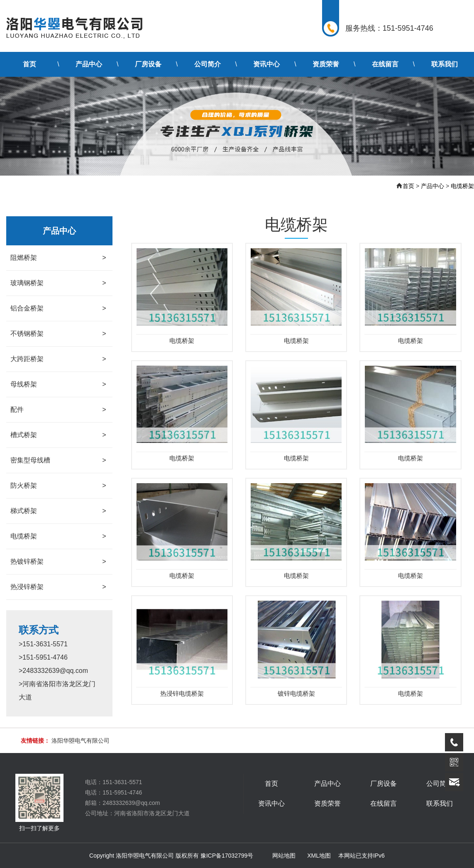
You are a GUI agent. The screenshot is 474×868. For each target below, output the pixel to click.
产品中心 (89, 64)
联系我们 (445, 64)
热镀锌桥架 (58, 562)
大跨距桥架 (58, 359)
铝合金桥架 (58, 308)
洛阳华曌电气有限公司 (81, 741)
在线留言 (385, 64)
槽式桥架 (58, 435)
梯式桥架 (58, 511)
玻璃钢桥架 (58, 283)
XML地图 (319, 856)
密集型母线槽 (58, 460)
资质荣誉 (326, 64)
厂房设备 (148, 64)
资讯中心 (266, 64)
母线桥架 (58, 384)
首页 (29, 64)
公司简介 (208, 64)
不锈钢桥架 (58, 334)
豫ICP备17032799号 (227, 856)
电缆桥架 (462, 186)
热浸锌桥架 (58, 587)
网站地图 (284, 856)
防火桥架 (58, 486)
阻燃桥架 (58, 258)
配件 (58, 410)
